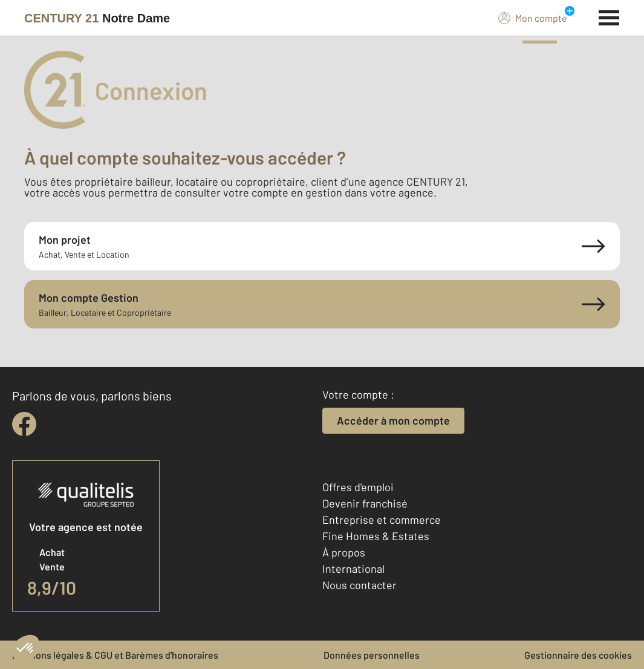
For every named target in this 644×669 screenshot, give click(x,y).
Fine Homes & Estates (376, 536)
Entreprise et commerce (382, 520)
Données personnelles (372, 655)
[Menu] (609, 16)
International (353, 569)
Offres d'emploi (358, 487)
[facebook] (24, 424)
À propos (344, 552)
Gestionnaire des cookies (578, 655)
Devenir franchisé (365, 503)
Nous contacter (359, 585)
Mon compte (533, 18)
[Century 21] (97, 18)
